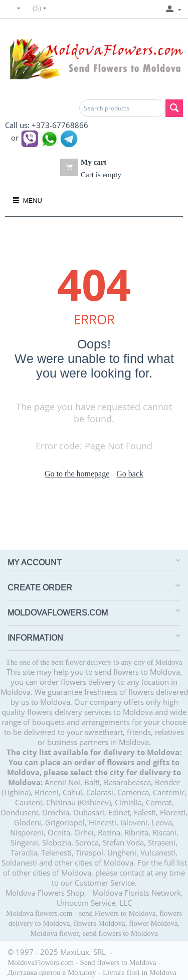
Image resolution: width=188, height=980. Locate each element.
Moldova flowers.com (39, 913)
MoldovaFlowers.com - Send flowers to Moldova (82, 962)
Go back (130, 474)
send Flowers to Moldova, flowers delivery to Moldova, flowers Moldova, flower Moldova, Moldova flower (95, 923)
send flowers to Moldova (120, 933)
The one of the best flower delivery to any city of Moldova (94, 662)
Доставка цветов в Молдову (52, 972)
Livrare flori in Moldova (140, 972)
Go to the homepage (77, 474)
